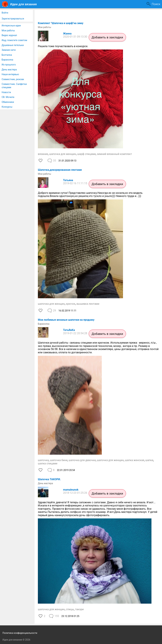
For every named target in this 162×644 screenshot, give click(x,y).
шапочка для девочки (82, 460)
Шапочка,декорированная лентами (60, 170)
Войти (5, 13)
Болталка (7, 55)
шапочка (43, 460)
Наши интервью (10, 74)
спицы (70, 609)
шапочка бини (59, 460)
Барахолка (7, 60)
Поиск (156, 4)
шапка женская (135, 460)
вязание (43, 154)
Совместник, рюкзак (13, 79)
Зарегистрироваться (13, 19)
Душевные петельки (13, 45)
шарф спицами (86, 154)
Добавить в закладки (107, 37)
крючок (71, 304)
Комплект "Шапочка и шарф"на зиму (61, 23)
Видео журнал (9, 35)
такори (79, 609)
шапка (149, 460)
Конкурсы (7, 107)
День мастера (9, 70)
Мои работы (8, 30)
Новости (6, 92)
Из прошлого (9, 65)
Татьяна (68, 180)
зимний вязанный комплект (115, 154)
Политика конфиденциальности (20, 633)
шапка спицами (48, 463)
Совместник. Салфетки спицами (14, 86)
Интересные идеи (11, 26)
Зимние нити (9, 50)
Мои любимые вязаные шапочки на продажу (66, 320)
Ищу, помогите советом (14, 40)
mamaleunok (71, 490)
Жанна (67, 34)
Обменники (8, 102)
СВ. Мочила (8, 97)
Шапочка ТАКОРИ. (49, 479)
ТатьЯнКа (69, 330)
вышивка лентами (88, 304)
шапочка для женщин (63, 154)
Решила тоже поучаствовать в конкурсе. (63, 46)
